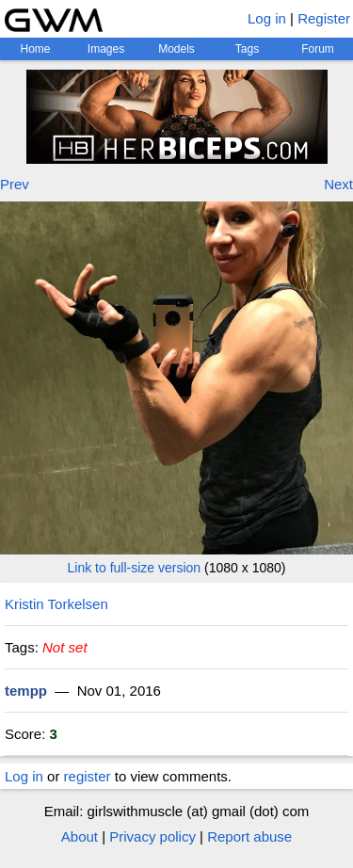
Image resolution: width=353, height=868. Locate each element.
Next (338, 184)
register (88, 776)
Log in (267, 18)
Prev (15, 184)
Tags (247, 49)
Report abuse (249, 836)
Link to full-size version (135, 568)
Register (324, 18)
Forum (318, 49)
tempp (26, 691)
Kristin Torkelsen (56, 604)
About (80, 836)
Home (35, 49)
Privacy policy (152, 836)
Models (176, 49)
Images (106, 49)
